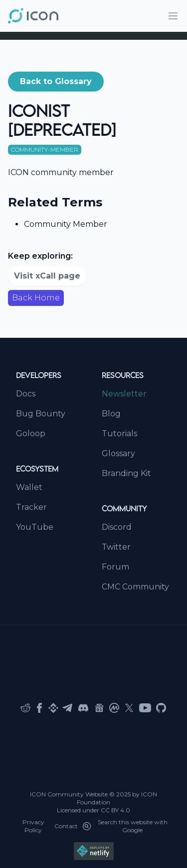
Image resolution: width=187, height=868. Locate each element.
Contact (66, 826)
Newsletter (124, 394)
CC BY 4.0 (115, 810)
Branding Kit (126, 473)
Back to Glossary (56, 81)
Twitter (116, 547)
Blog (111, 414)
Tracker (31, 507)
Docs (26, 394)
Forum (115, 567)
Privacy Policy (33, 826)
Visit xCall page (47, 276)
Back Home (36, 298)
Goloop (31, 434)
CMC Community (135, 587)
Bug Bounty (41, 414)
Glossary (118, 453)
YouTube (35, 527)
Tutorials (119, 434)
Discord (117, 527)
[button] (56, 82)
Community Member (66, 224)
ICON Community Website (69, 794)
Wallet (29, 487)
